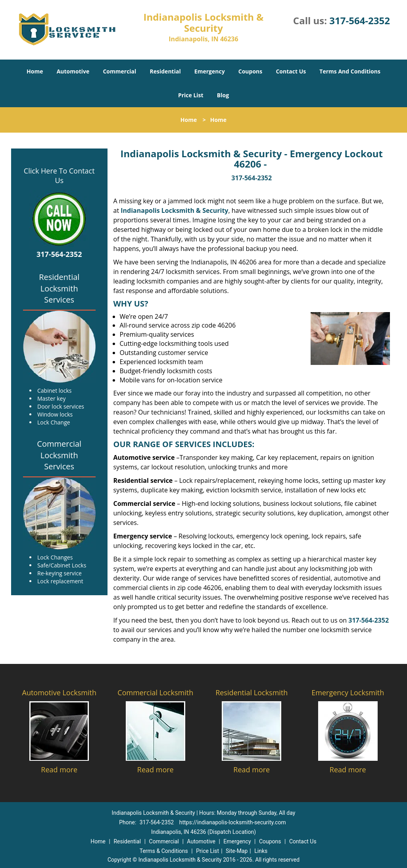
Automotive (73, 71)
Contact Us (291, 71)
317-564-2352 (360, 20)
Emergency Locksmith (348, 692)
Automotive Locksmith (59, 692)
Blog (223, 95)
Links (261, 851)
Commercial (119, 71)
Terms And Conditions (350, 71)
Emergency (210, 71)
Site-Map (237, 851)
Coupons (250, 71)
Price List (191, 95)
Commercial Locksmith (155, 692)
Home (35, 71)
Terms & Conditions (164, 851)
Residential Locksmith (251, 692)
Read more (59, 770)
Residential (165, 71)
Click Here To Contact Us (59, 176)
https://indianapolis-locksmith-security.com (233, 822)
